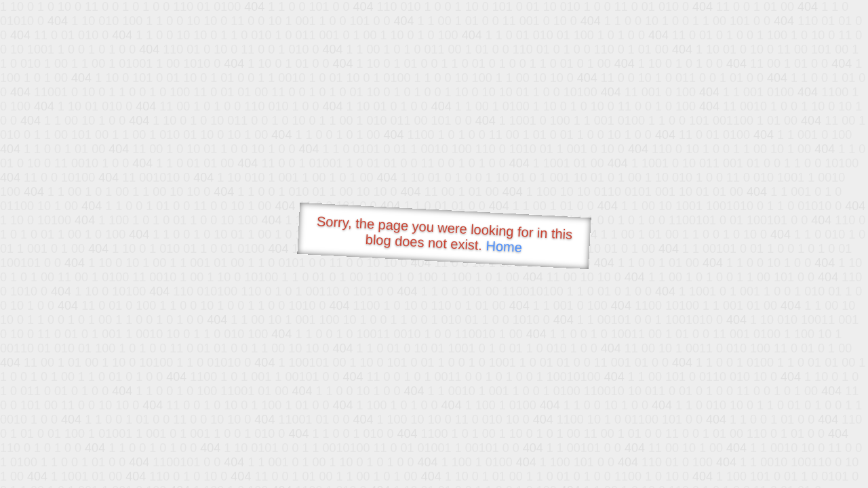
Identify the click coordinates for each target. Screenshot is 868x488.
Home (504, 246)
